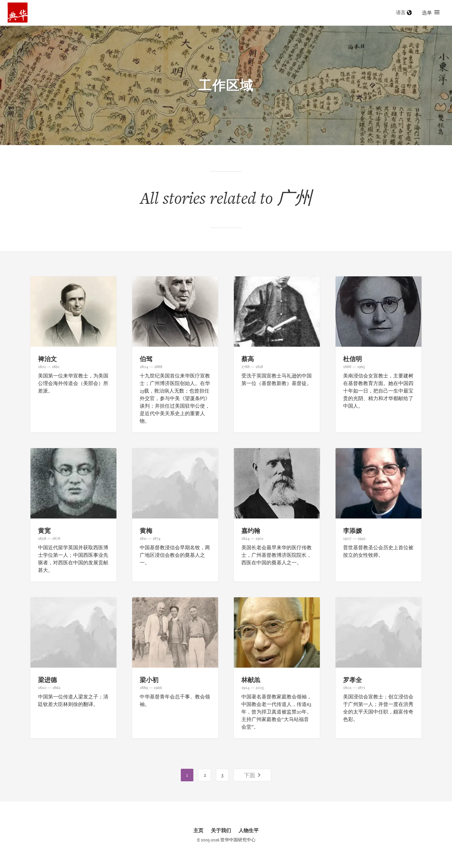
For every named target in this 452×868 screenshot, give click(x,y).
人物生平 (249, 830)
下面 (252, 775)
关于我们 (221, 830)
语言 (404, 12)
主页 (198, 830)
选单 (431, 13)
